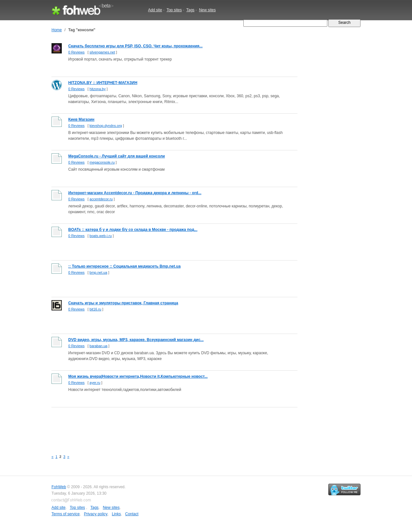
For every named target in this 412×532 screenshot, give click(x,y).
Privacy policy (96, 514)
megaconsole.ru (102, 162)
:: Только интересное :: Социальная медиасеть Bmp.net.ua (124, 266)
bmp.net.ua (98, 272)
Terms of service (66, 514)
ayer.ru (95, 383)
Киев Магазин (81, 119)
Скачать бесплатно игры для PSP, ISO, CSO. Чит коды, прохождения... (135, 46)
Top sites (174, 10)
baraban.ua (98, 346)
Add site (155, 10)
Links (116, 514)
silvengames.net (102, 52)
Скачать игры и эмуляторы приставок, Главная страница (123, 303)
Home (57, 30)
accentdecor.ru (101, 199)
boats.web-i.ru (101, 236)
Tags (190, 10)
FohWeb (59, 487)
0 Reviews (76, 52)
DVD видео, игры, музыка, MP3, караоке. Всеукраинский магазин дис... (136, 340)
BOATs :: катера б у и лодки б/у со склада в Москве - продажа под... (133, 230)
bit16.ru (95, 309)
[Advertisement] (169, 426)
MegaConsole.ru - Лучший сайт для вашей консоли (117, 156)
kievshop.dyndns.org (106, 126)
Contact (132, 514)
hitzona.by (98, 89)
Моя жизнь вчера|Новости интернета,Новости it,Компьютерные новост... (138, 376)
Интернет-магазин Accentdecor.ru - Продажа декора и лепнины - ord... (135, 193)
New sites (207, 10)
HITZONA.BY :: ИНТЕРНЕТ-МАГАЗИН (103, 83)
